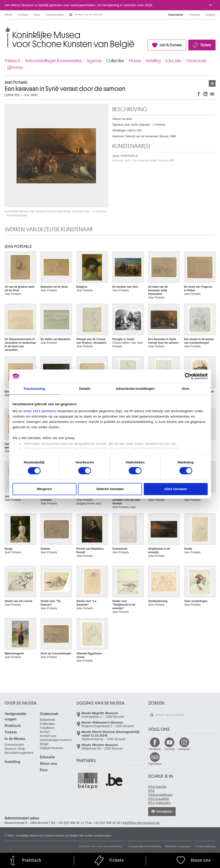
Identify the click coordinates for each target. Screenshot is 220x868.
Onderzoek (196, 61)
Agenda (94, 61)
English (211, 15)
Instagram (184, 749)
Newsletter (164, 812)
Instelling (153, 61)
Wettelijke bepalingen (178, 846)
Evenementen (55, 15)
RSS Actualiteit (159, 799)
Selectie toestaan (110, 489)
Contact (23, 15)
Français (194, 15)
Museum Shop (15, 749)
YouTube (169, 749)
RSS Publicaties (159, 803)
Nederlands (176, 15)
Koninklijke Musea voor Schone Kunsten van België (6, 29)
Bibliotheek (48, 720)
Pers (37, 15)
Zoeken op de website (71, 15)
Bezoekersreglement (19, 753)
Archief (45, 732)
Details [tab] (85, 389)
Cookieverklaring (205, 846)
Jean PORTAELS (143, 158)
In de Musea (15, 739)
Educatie (173, 61)
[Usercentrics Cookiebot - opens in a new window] (188, 376)
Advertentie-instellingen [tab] (135, 389)
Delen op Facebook (199, 94)
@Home (15, 68)
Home (9, 15)
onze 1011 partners (40, 411)
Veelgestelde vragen (16, 717)
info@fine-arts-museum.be (141, 823)
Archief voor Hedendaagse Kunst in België (56, 740)
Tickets (206, 45)
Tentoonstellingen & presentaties (53, 61)
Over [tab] (186, 389)
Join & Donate (171, 45)
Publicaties (48, 724)
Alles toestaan (176, 489)
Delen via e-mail (212, 94)
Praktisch (12, 61)
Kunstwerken (212, 83)
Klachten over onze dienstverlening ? (101, 846)
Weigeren (44, 489)
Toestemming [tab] (34, 389)
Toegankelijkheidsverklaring (145, 846)
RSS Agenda (157, 787)
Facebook (155, 749)
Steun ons (49, 764)
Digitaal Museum (52, 748)
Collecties (115, 61)
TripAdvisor (155, 764)
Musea (135, 61)
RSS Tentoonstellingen (160, 793)
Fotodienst (47, 728)
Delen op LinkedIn (205, 94)
